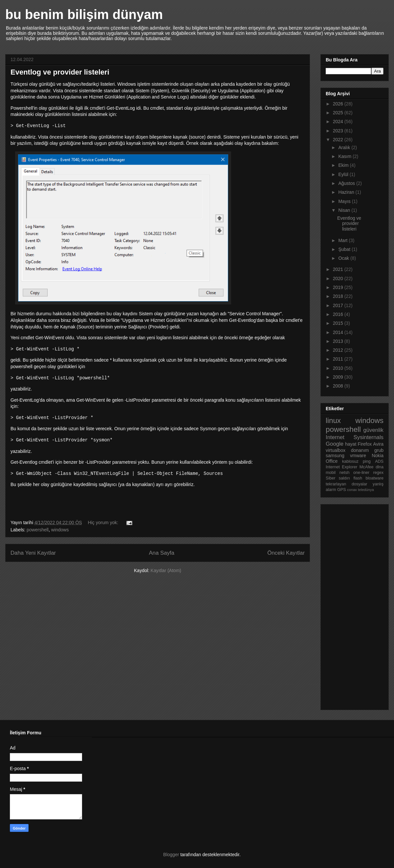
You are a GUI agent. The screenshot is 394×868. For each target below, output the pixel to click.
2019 (339, 287)
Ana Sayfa (161, 553)
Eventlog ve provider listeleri (60, 72)
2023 (339, 131)
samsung (335, 456)
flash (358, 478)
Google (335, 444)
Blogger (171, 855)
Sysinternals (369, 437)
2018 (339, 296)
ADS (379, 461)
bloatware (374, 478)
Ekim (344, 165)
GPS (342, 490)
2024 (339, 122)
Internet (335, 437)
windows (60, 530)
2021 (339, 269)
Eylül (344, 174)
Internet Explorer (341, 467)
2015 (339, 323)
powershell (38, 530)
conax (352, 490)
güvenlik (373, 430)
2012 (339, 350)
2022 (339, 140)
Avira (378, 444)
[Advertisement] (352, 605)
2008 (339, 386)
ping (367, 461)
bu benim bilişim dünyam (84, 14)
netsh (345, 473)
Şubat (345, 249)
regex (378, 473)
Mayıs (345, 201)
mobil (331, 473)
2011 (339, 359)
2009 (339, 377)
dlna (380, 467)
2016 (339, 314)
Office (332, 461)
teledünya (366, 490)
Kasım (345, 156)
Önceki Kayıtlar (286, 553)
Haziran (347, 192)
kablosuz (350, 461)
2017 (339, 305)
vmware (358, 456)
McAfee (367, 467)
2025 (339, 113)
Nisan (345, 210)
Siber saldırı (338, 478)
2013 (339, 341)
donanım (360, 450)
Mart (343, 240)
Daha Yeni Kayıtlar (33, 553)
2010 (339, 368)
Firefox (365, 444)
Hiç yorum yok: (104, 523)
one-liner (361, 473)
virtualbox (336, 450)
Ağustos (347, 183)
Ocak (344, 258)
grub (379, 450)
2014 (339, 332)
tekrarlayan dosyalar (347, 484)
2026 (339, 104)
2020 (339, 278)
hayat (351, 444)
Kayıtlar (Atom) (166, 570)
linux (333, 421)
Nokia (378, 456)
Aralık (345, 147)
